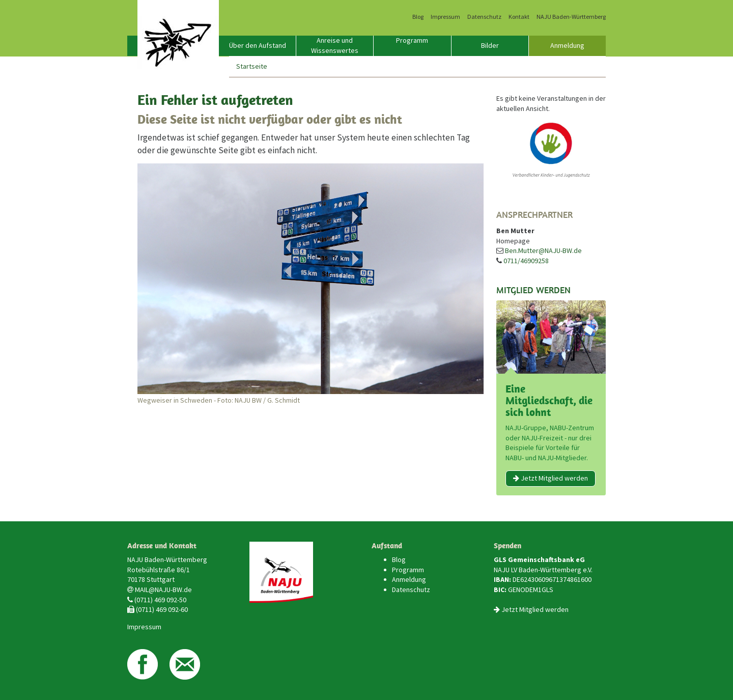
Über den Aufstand (258, 45)
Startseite (252, 66)
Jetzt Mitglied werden (551, 478)
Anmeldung (567, 45)
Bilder (490, 45)
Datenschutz (484, 17)
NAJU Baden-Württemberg (571, 17)
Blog (418, 17)
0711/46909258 (526, 261)
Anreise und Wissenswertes (335, 45)
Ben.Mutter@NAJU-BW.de (543, 250)
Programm (412, 40)
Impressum (445, 17)
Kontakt (519, 17)
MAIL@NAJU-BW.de (163, 590)
